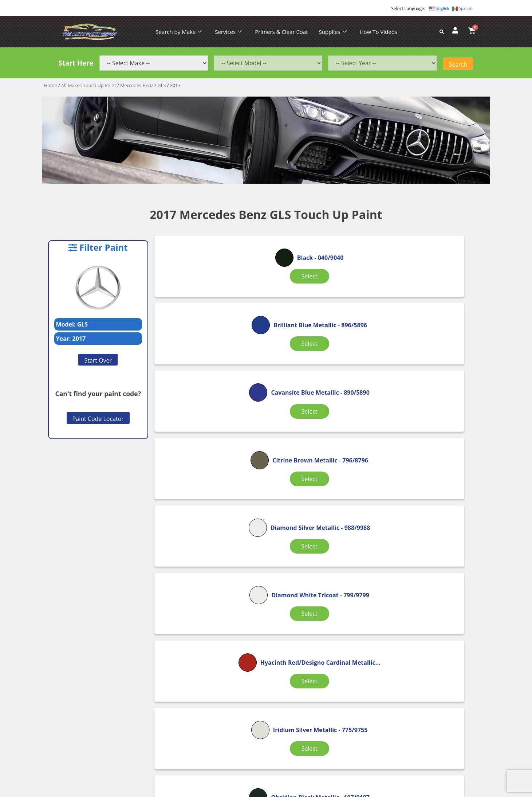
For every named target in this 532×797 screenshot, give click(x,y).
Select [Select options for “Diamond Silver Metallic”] (319, 399)
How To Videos (379, 32)
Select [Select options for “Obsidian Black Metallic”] (429, 493)
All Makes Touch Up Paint (89, 85)
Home (51, 85)
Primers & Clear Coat (281, 32)
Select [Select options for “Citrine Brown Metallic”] (209, 399)
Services (228, 32)
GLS (161, 85)
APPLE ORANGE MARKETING (357, 791)
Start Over (98, 360)
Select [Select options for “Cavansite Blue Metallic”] (429, 305)
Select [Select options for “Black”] (209, 294)
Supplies (333, 32)
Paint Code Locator (98, 419)
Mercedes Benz (137, 85)
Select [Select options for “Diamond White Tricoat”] (429, 399)
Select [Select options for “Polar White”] (209, 583)
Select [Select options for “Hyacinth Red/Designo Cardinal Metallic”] (209, 493)
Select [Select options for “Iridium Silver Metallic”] (319, 493)
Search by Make (179, 32)
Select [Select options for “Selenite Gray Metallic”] (319, 587)
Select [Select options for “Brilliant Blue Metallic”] (319, 305)
